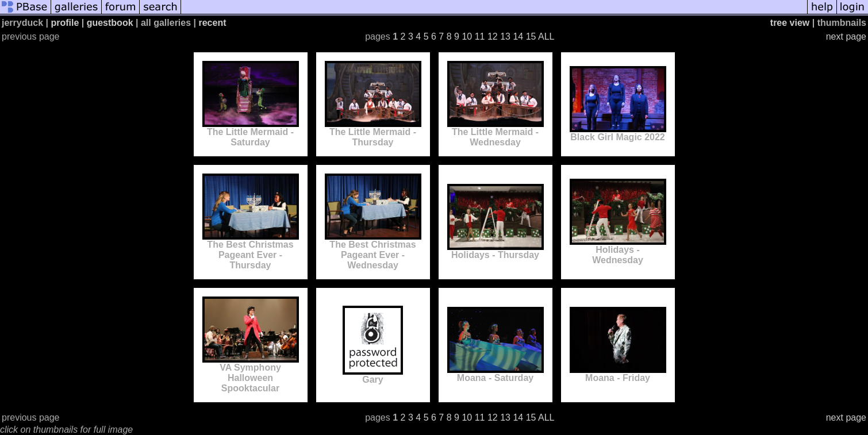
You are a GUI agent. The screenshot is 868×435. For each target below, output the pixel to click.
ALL (546, 36)
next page (846, 36)
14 (518, 36)
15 (531, 36)
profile (65, 23)
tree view (790, 23)
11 (480, 36)
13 (505, 36)
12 (493, 36)
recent (212, 23)
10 (467, 36)
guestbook (110, 23)
